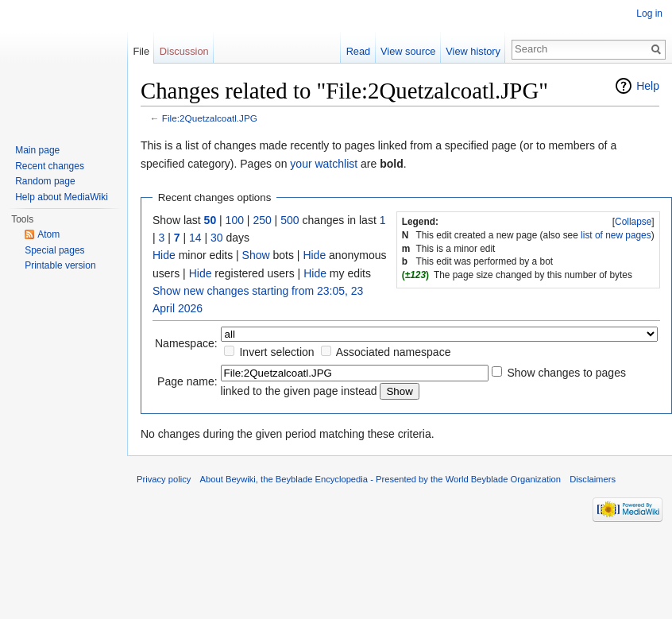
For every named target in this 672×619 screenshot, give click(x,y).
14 (195, 238)
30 (217, 238)
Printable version (60, 265)
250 (262, 220)
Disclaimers (593, 479)
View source (408, 51)
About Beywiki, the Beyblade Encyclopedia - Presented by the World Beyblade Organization (380, 479)
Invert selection (276, 352)
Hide (164, 255)
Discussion (184, 51)
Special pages (54, 250)
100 (235, 220)
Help (648, 86)
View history (473, 51)
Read (359, 51)
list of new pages (616, 235)
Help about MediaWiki (62, 197)
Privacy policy (164, 479)
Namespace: (186, 343)
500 (290, 220)
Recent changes (50, 166)
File (141, 51)
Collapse (633, 222)
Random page (45, 181)
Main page (37, 150)
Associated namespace (394, 352)
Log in (649, 14)
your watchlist (324, 164)
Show (256, 255)
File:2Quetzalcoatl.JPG (210, 118)
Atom (48, 234)
